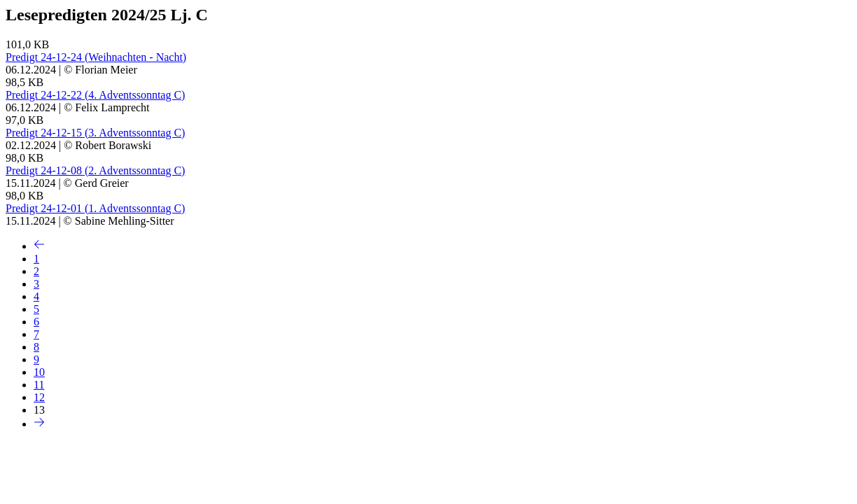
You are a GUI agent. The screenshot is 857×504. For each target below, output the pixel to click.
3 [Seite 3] (36, 284)
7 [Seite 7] (36, 334)
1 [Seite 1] (36, 259)
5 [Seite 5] (36, 309)
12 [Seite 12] (39, 397)
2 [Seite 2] (36, 271)
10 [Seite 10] (39, 372)
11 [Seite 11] (39, 385)
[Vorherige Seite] (39, 246)
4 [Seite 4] (36, 296)
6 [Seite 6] (36, 322)
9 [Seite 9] (36, 359)
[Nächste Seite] (39, 424)
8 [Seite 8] (36, 347)
